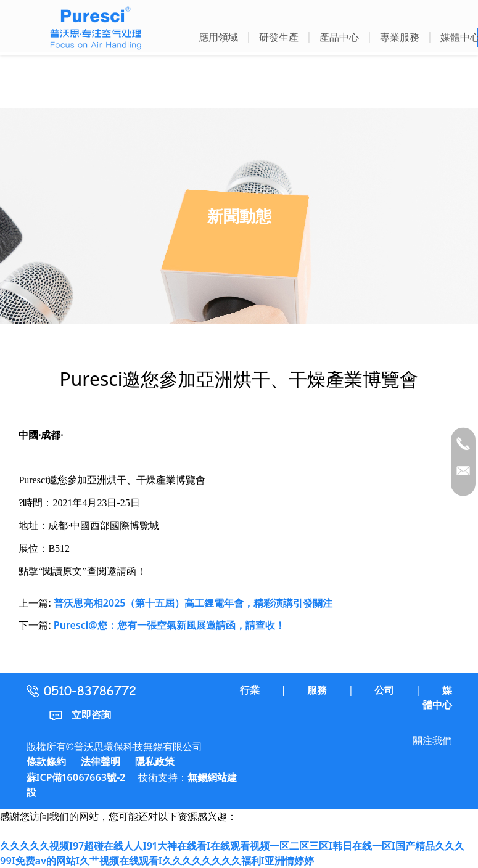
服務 (317, 690)
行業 (250, 690)
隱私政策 (155, 761)
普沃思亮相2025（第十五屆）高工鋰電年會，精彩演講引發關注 (193, 603)
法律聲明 (101, 761)
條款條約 (46, 761)
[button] (218, 39)
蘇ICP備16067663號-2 (76, 777)
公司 (384, 690)
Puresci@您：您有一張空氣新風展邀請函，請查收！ (169, 625)
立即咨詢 (80, 714)
